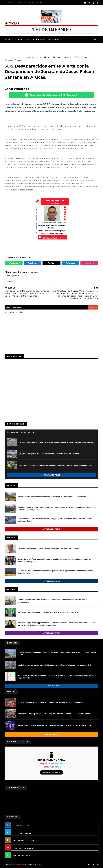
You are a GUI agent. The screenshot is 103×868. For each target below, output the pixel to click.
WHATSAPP (19, 856)
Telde (75, 40)
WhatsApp (13, 263)
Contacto (41, 3)
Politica (11, 46)
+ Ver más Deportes (51, 686)
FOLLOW (28, 833)
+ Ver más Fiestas (51, 735)
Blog (40, 864)
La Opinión (37, 40)
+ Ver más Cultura (51, 633)
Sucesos (61, 46)
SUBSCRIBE (29, 848)
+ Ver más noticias (51, 529)
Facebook (32, 263)
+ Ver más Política (51, 581)
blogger (93, 307)
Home (7, 40)
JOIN (28, 856)
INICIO (32, 3)
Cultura (49, 46)
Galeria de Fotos (57, 40)
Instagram (90, 263)
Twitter (51, 263)
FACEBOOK (19, 826)
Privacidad (23, 3)
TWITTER (18, 833)
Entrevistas (20, 40)
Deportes (24, 46)
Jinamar (73, 46)
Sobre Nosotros (10, 3)
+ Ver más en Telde (51, 475)
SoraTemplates (19, 864)
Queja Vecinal (88, 46)
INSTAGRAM (19, 841)
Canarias (15, 57)
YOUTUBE (18, 848)
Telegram (70, 263)
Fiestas (37, 46)
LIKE (27, 826)
